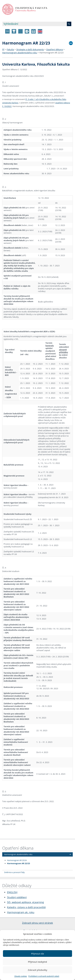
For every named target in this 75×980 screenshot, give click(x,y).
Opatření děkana (55, 49)
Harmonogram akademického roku (20, 53)
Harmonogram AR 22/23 (52, 53)
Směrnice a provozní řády (14, 872)
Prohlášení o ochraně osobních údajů (44, 976)
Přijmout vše (37, 954)
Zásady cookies (21, 976)
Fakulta (10, 49)
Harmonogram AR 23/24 (17, 860)
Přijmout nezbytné (37, 962)
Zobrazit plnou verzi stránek (37, 923)
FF (3, 49)
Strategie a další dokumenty (30, 49)
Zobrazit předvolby (37, 970)
